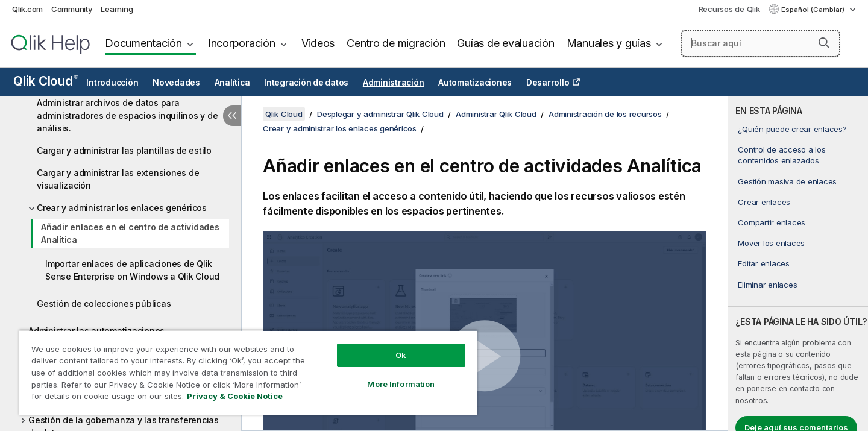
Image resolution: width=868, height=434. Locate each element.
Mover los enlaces (771, 243)
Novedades (176, 83)
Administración (394, 83)
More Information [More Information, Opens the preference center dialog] (401, 384)
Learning (117, 9)
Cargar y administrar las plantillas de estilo (124, 150)
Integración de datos (306, 83)
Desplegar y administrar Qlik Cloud (380, 114)
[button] (824, 43)
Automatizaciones (475, 83)
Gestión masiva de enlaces (787, 181)
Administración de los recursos (605, 114)
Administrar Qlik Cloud (496, 114)
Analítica (232, 83)
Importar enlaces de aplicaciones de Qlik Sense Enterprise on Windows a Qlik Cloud (132, 270)
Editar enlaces (764, 263)
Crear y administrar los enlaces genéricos (122, 208)
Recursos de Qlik (729, 9)
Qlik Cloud (46, 81)
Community (72, 9)
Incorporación (242, 43)
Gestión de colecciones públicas (104, 303)
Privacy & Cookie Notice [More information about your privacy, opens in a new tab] (235, 396)
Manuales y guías (609, 43)
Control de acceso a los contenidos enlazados (782, 155)
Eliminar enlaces (767, 285)
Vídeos (318, 43)
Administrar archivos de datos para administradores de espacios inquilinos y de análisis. (127, 115)
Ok (401, 355)
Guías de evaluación (505, 43)
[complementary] (798, 263)
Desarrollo (548, 83)
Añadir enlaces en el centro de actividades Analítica (130, 233)
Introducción (112, 83)
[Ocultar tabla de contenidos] (232, 116)
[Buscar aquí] (760, 43)
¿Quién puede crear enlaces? (792, 129)
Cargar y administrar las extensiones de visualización (118, 179)
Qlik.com (27, 9)
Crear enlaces (764, 202)
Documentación (143, 43)
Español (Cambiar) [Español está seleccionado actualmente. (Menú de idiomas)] (814, 10)
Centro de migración (396, 43)
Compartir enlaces (772, 222)
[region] (248, 372)
